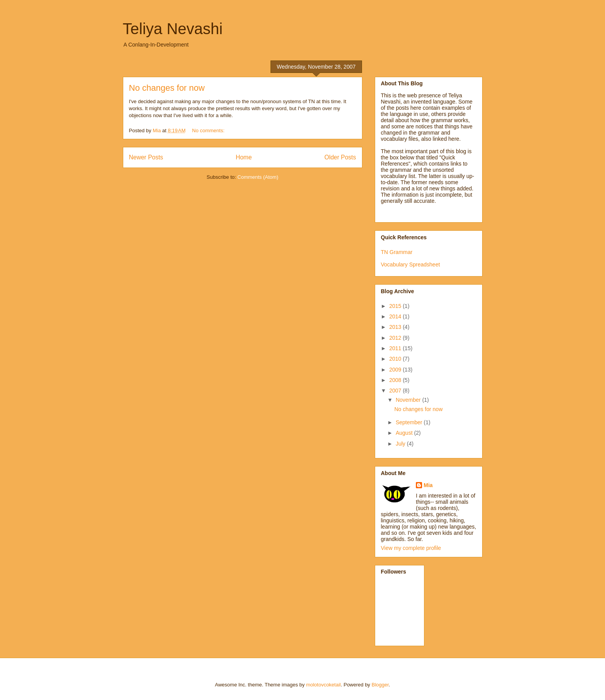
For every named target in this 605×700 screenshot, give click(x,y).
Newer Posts (146, 157)
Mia (428, 485)
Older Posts (340, 157)
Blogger (380, 685)
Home (244, 157)
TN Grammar (397, 252)
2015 (396, 306)
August (405, 433)
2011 (396, 348)
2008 (396, 380)
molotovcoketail (324, 685)
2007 (396, 391)
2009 (396, 370)
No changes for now (167, 88)
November (409, 400)
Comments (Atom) (258, 177)
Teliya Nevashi (173, 29)
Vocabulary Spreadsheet (411, 264)
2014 (396, 316)
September (410, 422)
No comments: (209, 130)
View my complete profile (411, 548)
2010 (396, 359)
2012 (396, 338)
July (401, 444)
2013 (396, 327)
